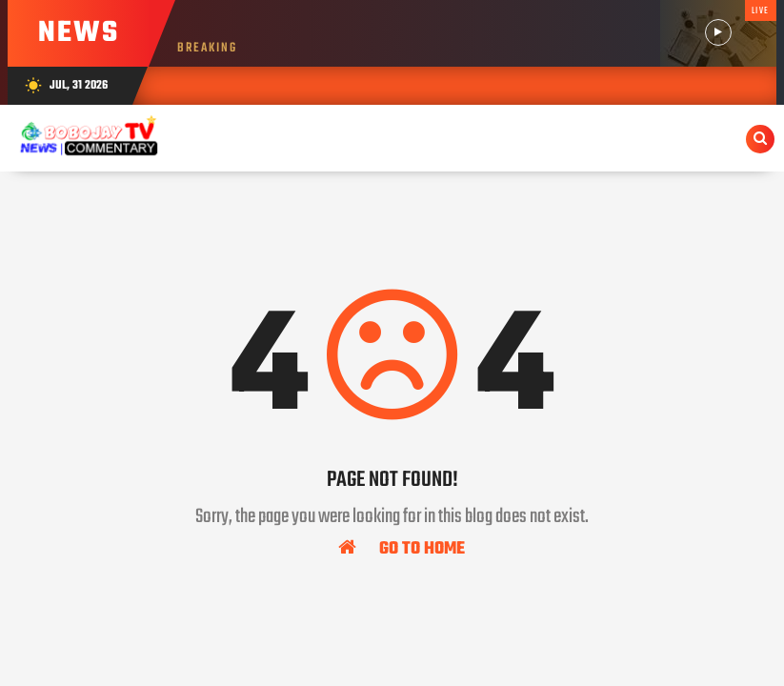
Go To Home (402, 548)
